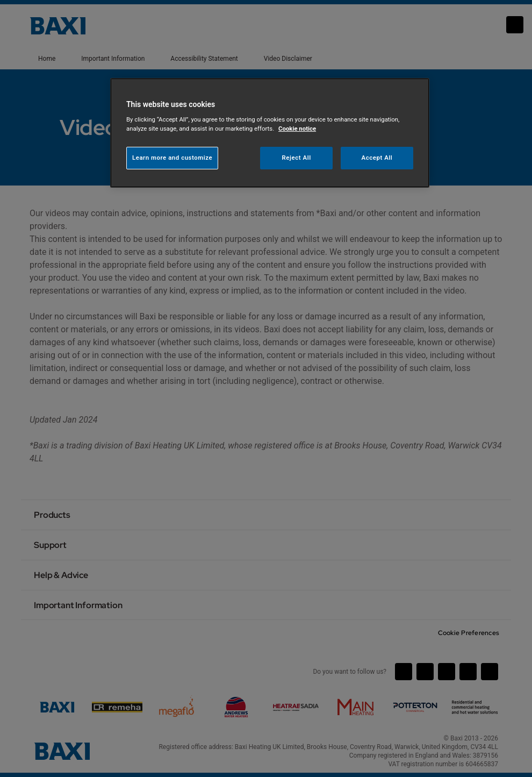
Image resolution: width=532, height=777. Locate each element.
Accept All (377, 158)
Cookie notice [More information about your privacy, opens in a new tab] (297, 129)
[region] (270, 133)
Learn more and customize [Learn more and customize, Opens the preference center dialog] (172, 158)
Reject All (297, 158)
